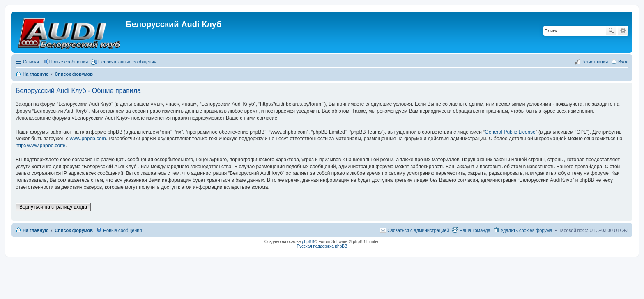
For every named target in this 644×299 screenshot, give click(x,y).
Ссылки (31, 62)
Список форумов (74, 230)
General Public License (510, 132)
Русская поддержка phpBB (322, 246)
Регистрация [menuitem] (595, 62)
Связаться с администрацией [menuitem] (418, 230)
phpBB (308, 242)
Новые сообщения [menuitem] (69, 62)
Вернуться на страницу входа (53, 207)
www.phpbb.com (88, 139)
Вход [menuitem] (623, 62)
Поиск (611, 31)
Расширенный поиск (623, 31)
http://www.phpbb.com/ (40, 146)
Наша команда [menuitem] (475, 230)
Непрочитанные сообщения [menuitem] (127, 62)
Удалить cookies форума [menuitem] (527, 230)
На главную (36, 230)
